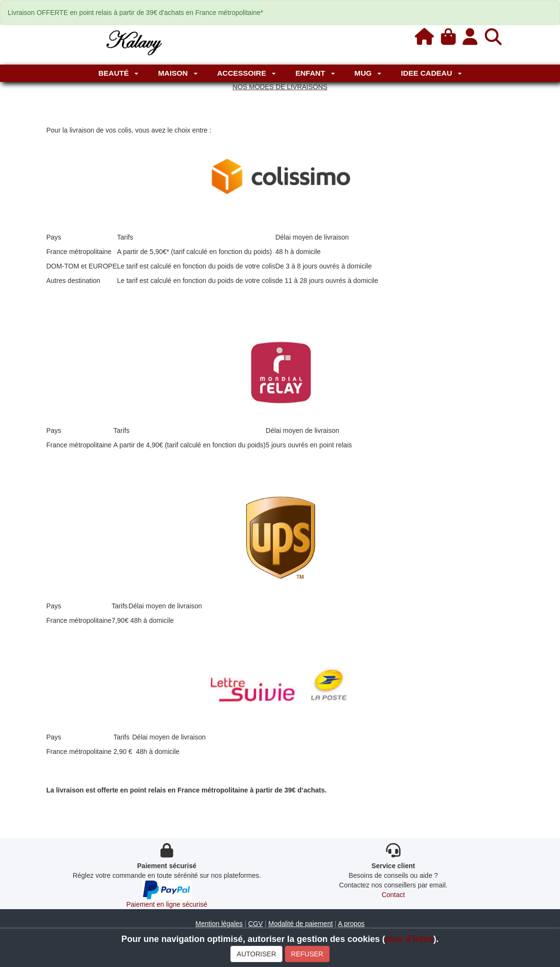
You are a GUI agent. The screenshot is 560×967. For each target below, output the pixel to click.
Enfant (315, 73)
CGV (255, 924)
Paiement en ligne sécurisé (167, 904)
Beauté (118, 73)
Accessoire (246, 73)
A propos (351, 924)
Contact (393, 895)
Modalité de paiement (301, 924)
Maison (178, 73)
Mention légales (219, 924)
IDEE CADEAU (431, 73)
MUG (368, 73)
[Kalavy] (133, 42)
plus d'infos (409, 939)
